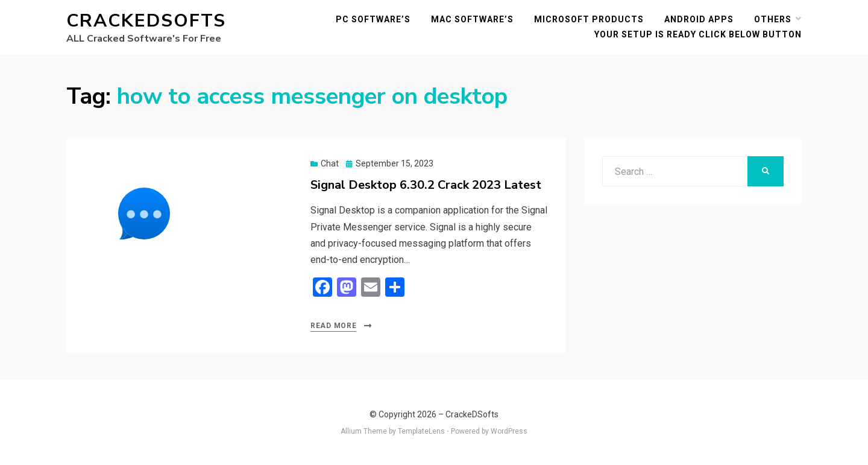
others (773, 19)
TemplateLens (421, 431)
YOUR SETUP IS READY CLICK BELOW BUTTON (698, 34)
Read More (333, 326)
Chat (330, 163)
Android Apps (699, 19)
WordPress (509, 431)
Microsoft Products (589, 19)
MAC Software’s (472, 19)
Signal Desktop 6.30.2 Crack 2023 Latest (426, 185)
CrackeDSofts (146, 21)
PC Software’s (373, 19)
